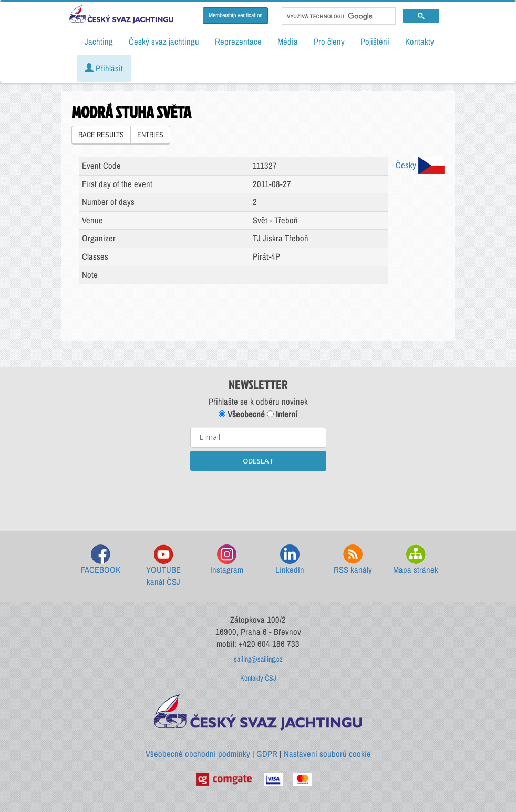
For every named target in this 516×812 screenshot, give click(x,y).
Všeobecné (242, 414)
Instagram (227, 560)
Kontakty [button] (420, 42)
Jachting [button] (99, 42)
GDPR (267, 754)
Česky (420, 165)
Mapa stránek (416, 560)
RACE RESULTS (101, 135)
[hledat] (338, 16)
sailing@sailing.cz (258, 659)
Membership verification (235, 15)
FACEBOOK (101, 560)
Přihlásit (104, 68)
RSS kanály (353, 560)
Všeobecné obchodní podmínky (198, 754)
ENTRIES (150, 135)
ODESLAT (258, 461)
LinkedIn (290, 560)
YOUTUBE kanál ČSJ (163, 566)
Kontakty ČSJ (258, 678)
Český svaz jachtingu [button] (164, 42)
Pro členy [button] (329, 42)
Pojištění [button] (375, 42)
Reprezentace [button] (238, 42)
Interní (282, 414)
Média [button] (288, 42)
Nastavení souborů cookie (327, 754)
